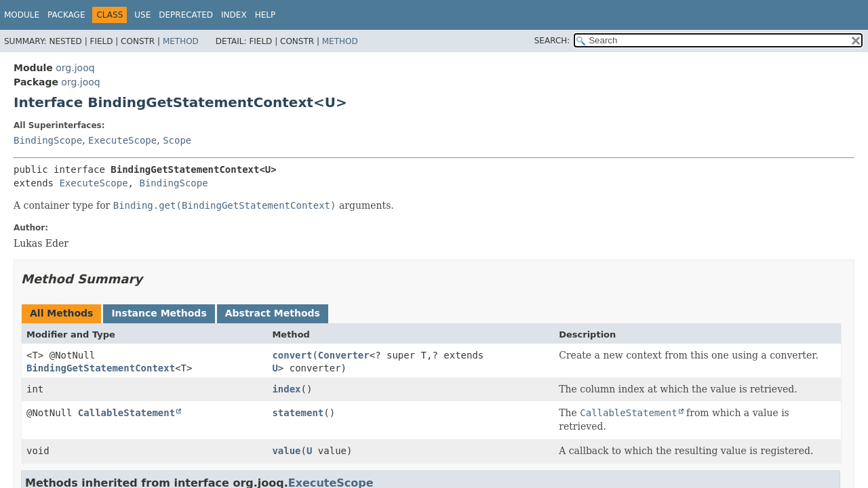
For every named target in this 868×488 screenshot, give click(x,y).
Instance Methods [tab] (159, 313)
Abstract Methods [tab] (273, 313)
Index (234, 15)
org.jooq (75, 68)
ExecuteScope (122, 140)
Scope (177, 140)
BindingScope (48, 140)
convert (292, 355)
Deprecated (186, 15)
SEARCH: (552, 41)
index (286, 389)
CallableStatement (126, 413)
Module (22, 15)
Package (66, 15)
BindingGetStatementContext (101, 368)
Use (142, 15)
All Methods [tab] (61, 313)
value (286, 451)
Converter (344, 355)
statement (298, 413)
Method (181, 41)
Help (265, 15)
